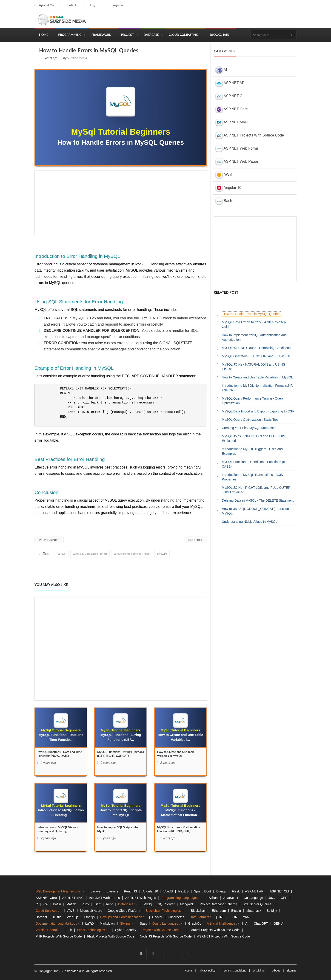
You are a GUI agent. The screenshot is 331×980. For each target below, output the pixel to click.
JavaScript (231, 898)
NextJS (183, 891)
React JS (130, 891)
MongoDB (187, 904)
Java (272, 898)
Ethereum (219, 911)
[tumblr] (190, 953)
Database (151, 35)
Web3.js (73, 917)
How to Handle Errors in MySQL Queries (251, 314)
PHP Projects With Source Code (59, 936)
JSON (233, 917)
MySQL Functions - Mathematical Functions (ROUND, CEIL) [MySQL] (174, 832)
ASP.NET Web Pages (237, 162)
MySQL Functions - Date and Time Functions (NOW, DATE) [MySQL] (59, 754)
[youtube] (165, 953)
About (276, 970)
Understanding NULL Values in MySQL (250, 522)
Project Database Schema (218, 904)
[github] (177, 953)
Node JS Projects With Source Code (166, 936)
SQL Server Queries (257, 904)
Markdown (107, 923)
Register (120, 5)
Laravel (62, 554)
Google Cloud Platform (124, 911)
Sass (143, 923)
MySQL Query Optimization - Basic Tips (250, 420)
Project (128, 35)
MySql (148, 904)
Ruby (85, 904)
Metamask (254, 911)
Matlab (71, 904)
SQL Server (166, 904)
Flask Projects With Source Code (111, 936)
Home (44, 35)
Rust (109, 904)
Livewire (162, 554)
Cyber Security (126, 930)
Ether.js (89, 917)
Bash (224, 201)
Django (221, 891)
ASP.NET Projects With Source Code (250, 136)
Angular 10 (228, 188)
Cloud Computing (183, 35)
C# (46, 904)
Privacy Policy (207, 970)
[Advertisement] (121, 203)
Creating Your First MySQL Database (248, 428)
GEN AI (279, 923)
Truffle (57, 917)
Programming (70, 35)
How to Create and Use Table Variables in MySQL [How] (178, 754)
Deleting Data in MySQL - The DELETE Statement (258, 500)
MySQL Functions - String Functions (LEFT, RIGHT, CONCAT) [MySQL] (116, 757)
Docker (157, 917)
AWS (224, 175)
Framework (101, 35)
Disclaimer (259, 970)
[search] (292, 35)
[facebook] (141, 953)
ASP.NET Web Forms (237, 149)
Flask (236, 891)
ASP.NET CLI (230, 96)
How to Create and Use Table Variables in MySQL (257, 377)
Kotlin (57, 904)
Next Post (195, 540)
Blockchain (220, 35)
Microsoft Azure (91, 911)
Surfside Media (77, 58)
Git (70, 930)
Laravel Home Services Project (132, 554)
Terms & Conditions (234, 970)
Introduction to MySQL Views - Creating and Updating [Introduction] (60, 830)
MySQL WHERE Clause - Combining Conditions (256, 348)
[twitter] (153, 953)
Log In (95, 5)
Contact (71, 5)
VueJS (168, 891)
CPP (284, 898)
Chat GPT (261, 923)
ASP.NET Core (232, 109)
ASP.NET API (230, 83)
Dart (97, 904)
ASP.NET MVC (232, 122)
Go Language (253, 898)
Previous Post (49, 540)
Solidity (272, 911)
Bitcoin (236, 911)
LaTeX (90, 923)
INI (221, 917)
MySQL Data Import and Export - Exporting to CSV (258, 411)
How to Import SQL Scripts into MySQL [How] (120, 830)
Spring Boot (202, 891)
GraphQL (195, 923)
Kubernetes (176, 917)
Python (213, 898)
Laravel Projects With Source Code (215, 930)
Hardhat (41, 917)
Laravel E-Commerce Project (90, 554)
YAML (247, 917)
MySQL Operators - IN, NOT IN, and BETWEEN (256, 356)
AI (221, 70)
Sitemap (292, 970)
